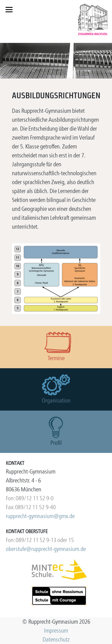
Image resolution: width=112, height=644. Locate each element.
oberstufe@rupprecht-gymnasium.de (46, 549)
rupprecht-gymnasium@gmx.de (40, 516)
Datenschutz (56, 639)
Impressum (56, 630)
